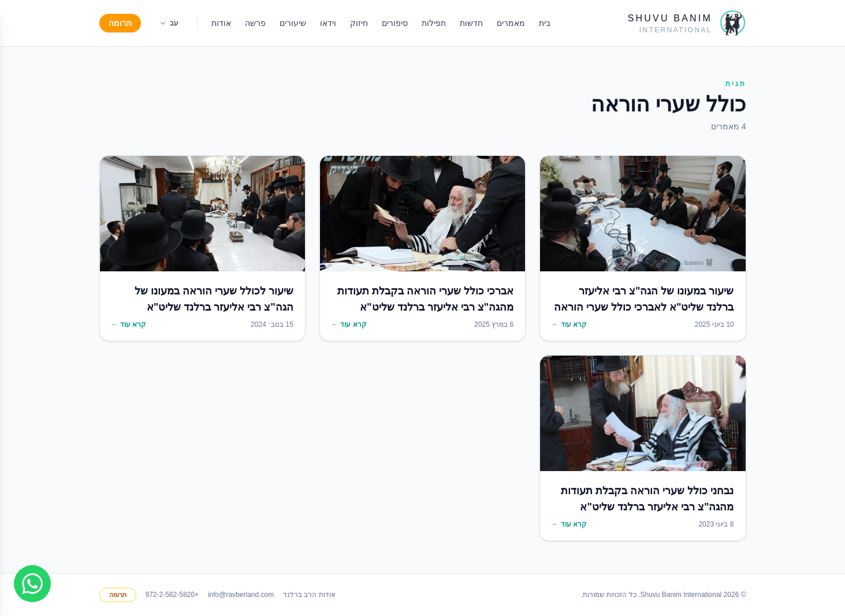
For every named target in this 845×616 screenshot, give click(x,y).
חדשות (471, 23)
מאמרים (511, 23)
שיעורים (293, 23)
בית (545, 23)
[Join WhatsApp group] (32, 584)
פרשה (255, 23)
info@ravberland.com (241, 595)
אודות (221, 23)
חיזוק (359, 23)
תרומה (120, 23)
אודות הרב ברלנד (309, 595)
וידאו (328, 23)
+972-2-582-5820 (172, 595)
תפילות (434, 23)
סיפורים (395, 23)
